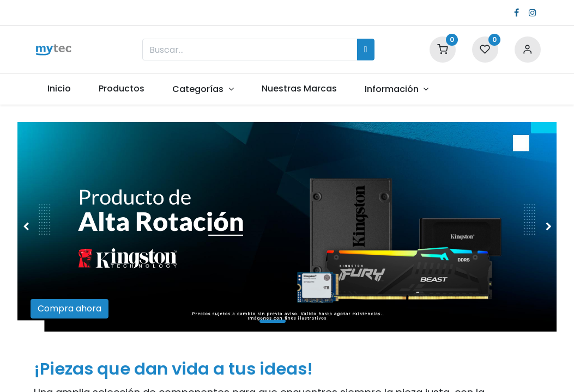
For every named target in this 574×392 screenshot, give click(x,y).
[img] (39, 227)
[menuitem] (59, 89)
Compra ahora (70, 308)
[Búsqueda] (366, 50)
